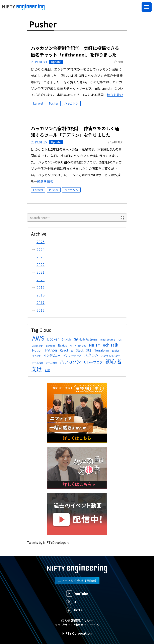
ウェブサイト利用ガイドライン (77, 625)
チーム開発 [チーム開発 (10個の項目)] (51, 363)
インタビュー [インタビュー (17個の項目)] (52, 355)
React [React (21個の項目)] (64, 350)
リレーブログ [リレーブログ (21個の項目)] (93, 362)
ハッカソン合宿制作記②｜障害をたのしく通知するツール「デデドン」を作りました (75, 132)
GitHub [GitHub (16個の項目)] (66, 339)
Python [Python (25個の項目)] (51, 350)
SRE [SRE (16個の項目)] (89, 350)
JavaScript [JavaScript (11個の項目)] (38, 346)
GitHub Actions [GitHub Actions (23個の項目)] (86, 339)
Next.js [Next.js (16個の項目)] (62, 345)
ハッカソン (71, 103)
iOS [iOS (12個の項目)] (120, 339)
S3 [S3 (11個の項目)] (72, 351)
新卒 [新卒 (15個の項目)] (47, 370)
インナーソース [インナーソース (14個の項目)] (72, 355)
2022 (41, 264)
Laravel (38, 103)
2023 (41, 257)
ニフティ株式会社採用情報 (77, 581)
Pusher (54, 103)
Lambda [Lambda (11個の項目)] (51, 346)
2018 (41, 295)
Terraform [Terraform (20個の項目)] (101, 350)
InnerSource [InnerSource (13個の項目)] (108, 339)
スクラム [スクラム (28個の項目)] (91, 355)
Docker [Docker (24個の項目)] (53, 339)
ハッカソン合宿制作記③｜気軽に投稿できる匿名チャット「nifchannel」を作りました (75, 51)
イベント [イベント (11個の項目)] (36, 356)
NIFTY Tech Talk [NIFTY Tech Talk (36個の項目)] (104, 345)
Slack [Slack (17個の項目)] (80, 350)
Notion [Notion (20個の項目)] (37, 350)
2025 (41, 242)
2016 (41, 310)
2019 (41, 287)
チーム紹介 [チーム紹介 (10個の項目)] (38, 363)
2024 (41, 249)
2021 (41, 272)
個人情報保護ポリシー (77, 621)
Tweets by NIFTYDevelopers (48, 542)
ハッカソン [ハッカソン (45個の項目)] (70, 362)
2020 (41, 280)
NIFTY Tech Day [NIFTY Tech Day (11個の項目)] (78, 346)
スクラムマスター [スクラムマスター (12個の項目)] (111, 355)
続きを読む (115, 95)
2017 (41, 302)
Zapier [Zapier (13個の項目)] (115, 350)
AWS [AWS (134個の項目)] (38, 338)
